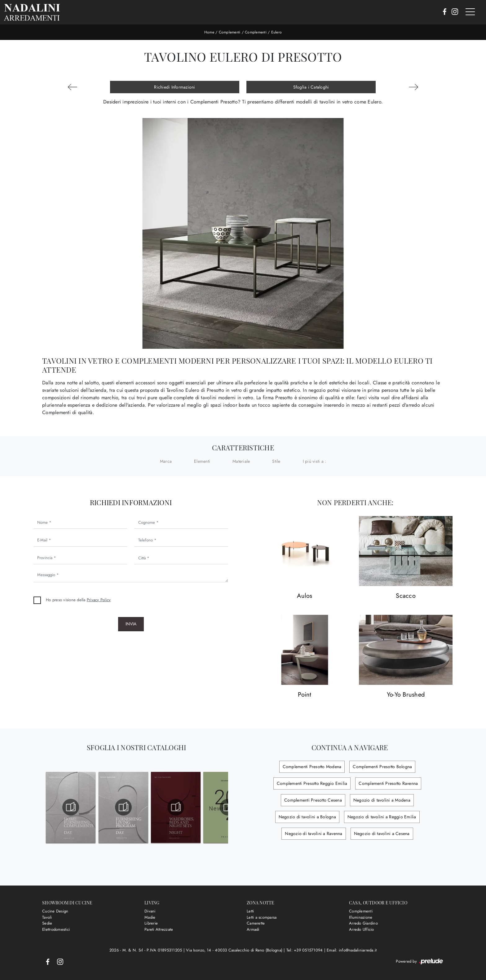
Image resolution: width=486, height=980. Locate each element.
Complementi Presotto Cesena (313, 800)
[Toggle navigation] (470, 12)
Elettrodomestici (56, 929)
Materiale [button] (241, 461)
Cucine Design (55, 911)
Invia (131, 624)
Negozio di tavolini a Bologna (307, 817)
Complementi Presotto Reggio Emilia (312, 783)
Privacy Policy (99, 600)
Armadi (253, 929)
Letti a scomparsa (262, 917)
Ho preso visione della (78, 600)
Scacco (406, 596)
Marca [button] (166, 461)
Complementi (230, 32)
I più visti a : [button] (315, 461)
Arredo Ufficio (362, 929)
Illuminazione (361, 917)
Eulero (277, 32)
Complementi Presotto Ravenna (388, 783)
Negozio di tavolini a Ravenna (314, 833)
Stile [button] (276, 461)
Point (305, 695)
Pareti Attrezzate (159, 929)
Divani (150, 911)
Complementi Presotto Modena (312, 767)
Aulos (305, 596)
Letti (250, 911)
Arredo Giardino (363, 923)
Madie (150, 917)
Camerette (256, 923)
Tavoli (47, 917)
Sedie (47, 923)
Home (209, 32)
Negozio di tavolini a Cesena (382, 833)
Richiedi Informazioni (175, 87)
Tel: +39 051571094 (305, 950)
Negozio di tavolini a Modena (382, 800)
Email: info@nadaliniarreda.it (352, 950)
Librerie (151, 923)
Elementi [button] (202, 461)
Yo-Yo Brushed (406, 695)
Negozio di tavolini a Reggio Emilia (382, 817)
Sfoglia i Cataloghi (311, 87)
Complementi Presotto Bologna (382, 767)
